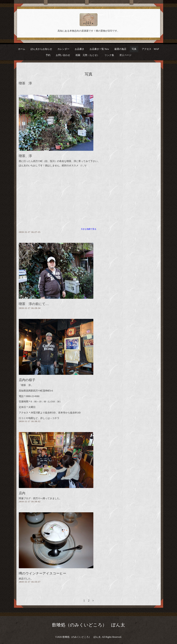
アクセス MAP (150, 49)
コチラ (56, 418)
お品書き (79, 49)
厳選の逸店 (120, 49)
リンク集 (109, 55)
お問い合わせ (63, 55)
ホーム (22, 49)
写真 (134, 49)
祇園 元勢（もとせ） (87, 55)
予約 (48, 55)
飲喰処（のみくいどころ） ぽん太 (88, 625)
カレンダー (63, 49)
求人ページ (125, 55)
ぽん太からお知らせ (41, 49)
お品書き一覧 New (99, 49)
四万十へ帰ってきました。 (47, 498)
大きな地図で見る (89, 229)
